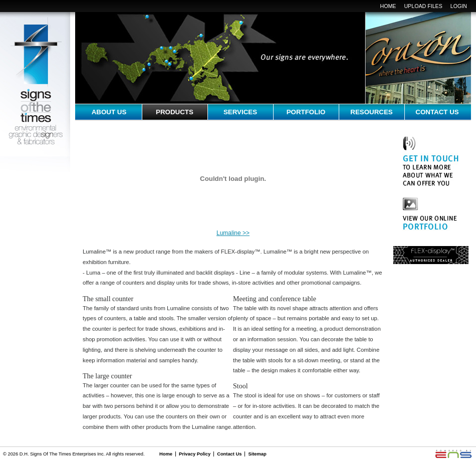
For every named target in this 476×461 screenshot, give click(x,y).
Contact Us (229, 454)
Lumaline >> (233, 233)
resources (371, 112)
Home (388, 6)
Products (175, 112)
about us (109, 112)
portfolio (306, 112)
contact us (437, 112)
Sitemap (257, 454)
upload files (423, 6)
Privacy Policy (195, 454)
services (240, 112)
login (459, 6)
